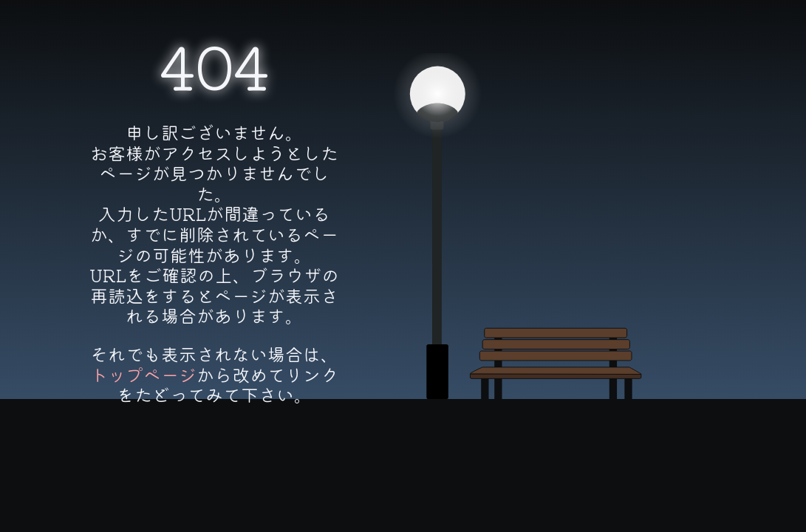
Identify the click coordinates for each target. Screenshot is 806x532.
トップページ (143, 374)
